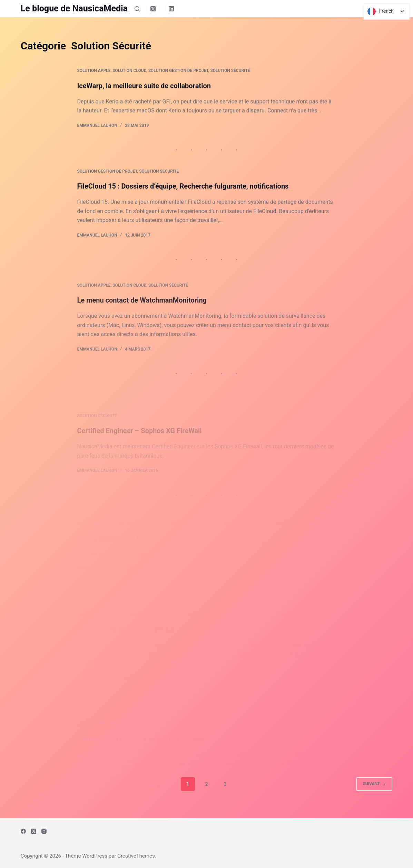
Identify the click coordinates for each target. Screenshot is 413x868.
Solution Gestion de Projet (178, 71)
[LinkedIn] (171, 9)
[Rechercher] (137, 9)
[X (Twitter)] (153, 9)
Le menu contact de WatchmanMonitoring (142, 318)
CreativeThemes (136, 856)
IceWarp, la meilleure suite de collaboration (144, 86)
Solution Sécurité (230, 71)
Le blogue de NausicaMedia (74, 8)
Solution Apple (94, 71)
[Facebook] (23, 831)
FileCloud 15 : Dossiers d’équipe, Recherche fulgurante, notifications (183, 188)
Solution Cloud (129, 71)
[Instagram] (44, 831)
